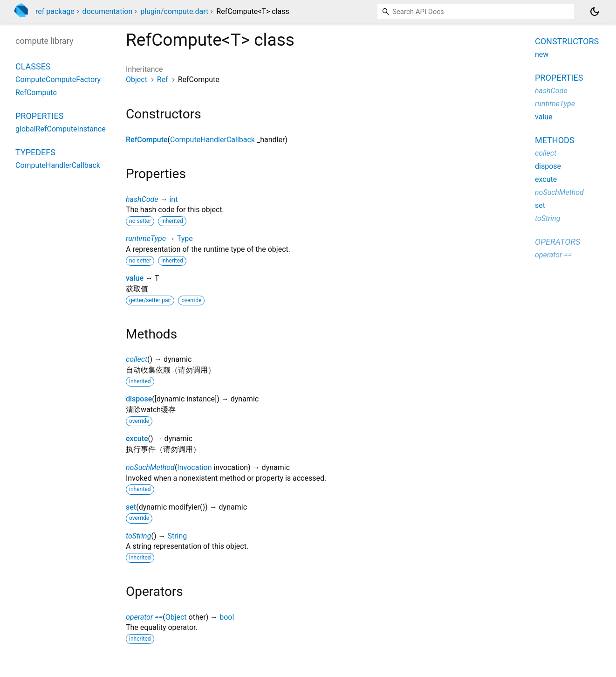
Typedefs (35, 152)
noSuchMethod (150, 467)
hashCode (142, 199)
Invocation (194, 467)
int (173, 199)
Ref (163, 79)
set (131, 507)
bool (227, 617)
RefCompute (147, 140)
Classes (33, 66)
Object (137, 79)
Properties (39, 116)
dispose (139, 399)
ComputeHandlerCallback (212, 140)
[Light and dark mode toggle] (595, 12)
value (135, 278)
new (542, 54)
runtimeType (146, 238)
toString (138, 536)
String (177, 536)
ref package (55, 11)
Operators (558, 242)
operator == (144, 617)
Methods (555, 140)
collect (137, 359)
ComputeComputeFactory (58, 79)
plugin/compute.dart (174, 11)
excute (137, 439)
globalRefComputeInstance (61, 129)
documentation (108, 11)
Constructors (567, 41)
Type (185, 238)
